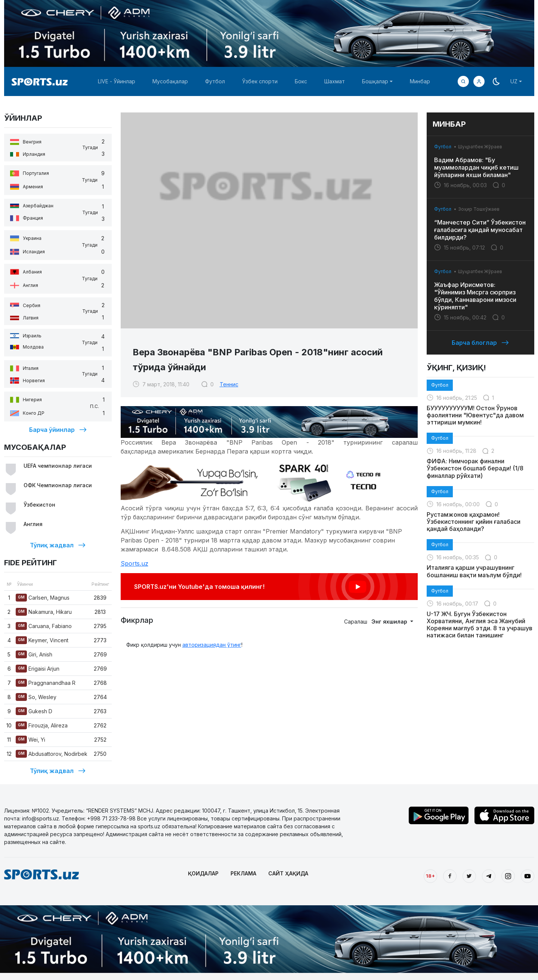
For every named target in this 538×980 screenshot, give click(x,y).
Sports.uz (134, 563)
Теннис (229, 384)
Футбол (215, 81)
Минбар (420, 81)
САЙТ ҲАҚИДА (288, 873)
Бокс (301, 81)
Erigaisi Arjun (38, 669)
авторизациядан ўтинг (212, 645)
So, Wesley (36, 697)
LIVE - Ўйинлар (117, 81)
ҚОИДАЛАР (203, 873)
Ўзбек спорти (260, 81)
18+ (430, 876)
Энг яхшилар (390, 622)
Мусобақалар (170, 81)
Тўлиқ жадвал (58, 545)
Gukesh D (34, 711)
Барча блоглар (480, 343)
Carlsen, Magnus (43, 598)
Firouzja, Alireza (42, 725)
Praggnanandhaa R (46, 683)
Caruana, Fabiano (44, 626)
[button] (479, 81)
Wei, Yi (30, 740)
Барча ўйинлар (58, 430)
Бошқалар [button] (375, 81)
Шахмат (335, 81)
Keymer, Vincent (42, 640)
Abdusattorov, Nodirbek (52, 754)
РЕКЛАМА (243, 873)
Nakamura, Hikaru (44, 612)
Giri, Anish (34, 654)
